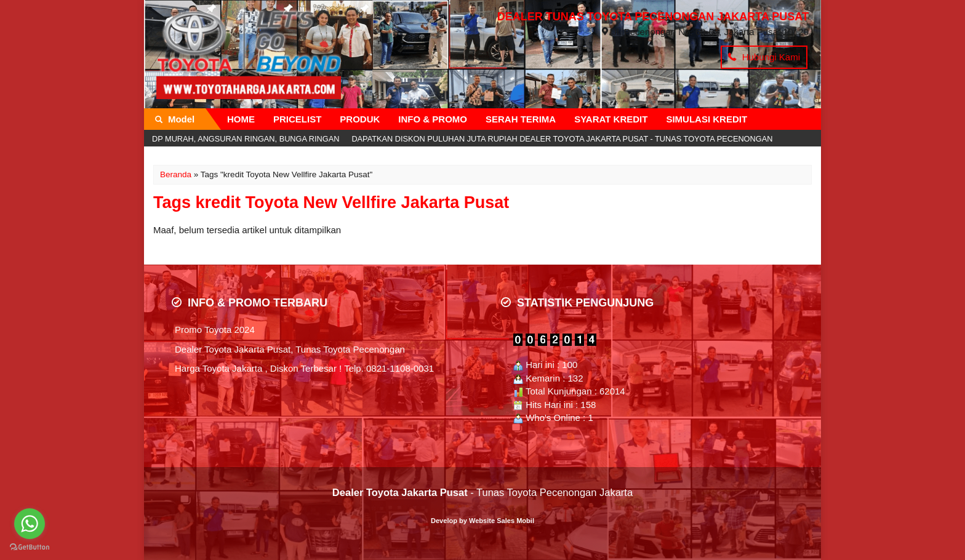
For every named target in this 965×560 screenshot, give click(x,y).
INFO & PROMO (433, 119)
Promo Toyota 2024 (215, 330)
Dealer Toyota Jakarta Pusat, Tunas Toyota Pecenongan (290, 349)
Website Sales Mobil (502, 521)
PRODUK (360, 119)
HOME (241, 119)
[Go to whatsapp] (30, 524)
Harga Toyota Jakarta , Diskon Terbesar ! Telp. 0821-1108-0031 (304, 368)
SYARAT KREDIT (611, 119)
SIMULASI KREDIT (707, 119)
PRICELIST (297, 119)
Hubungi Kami (764, 57)
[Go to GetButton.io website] (30, 547)
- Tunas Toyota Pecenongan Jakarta (482, 492)
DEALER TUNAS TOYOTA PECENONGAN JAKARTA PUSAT (653, 17)
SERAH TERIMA (521, 119)
